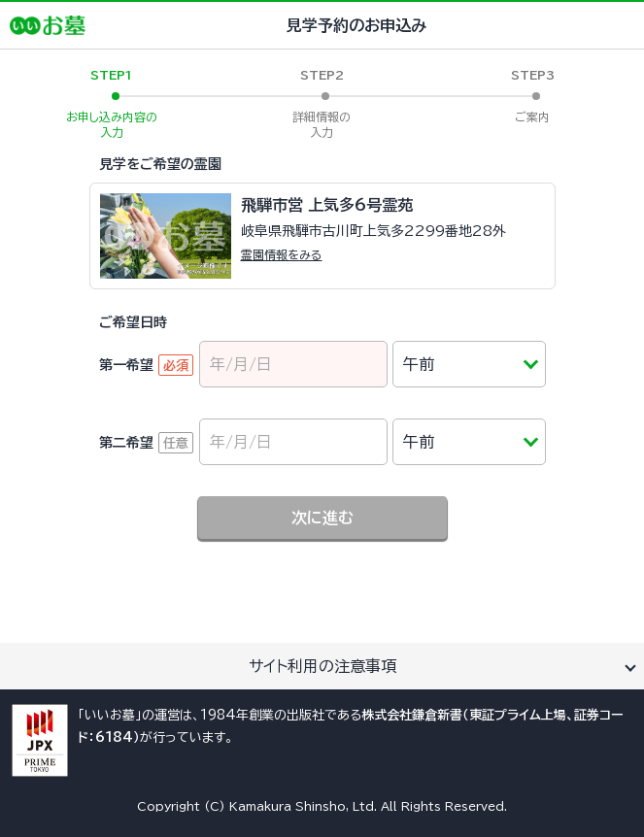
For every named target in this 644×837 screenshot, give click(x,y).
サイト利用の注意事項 (322, 666)
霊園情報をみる (282, 254)
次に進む (322, 518)
